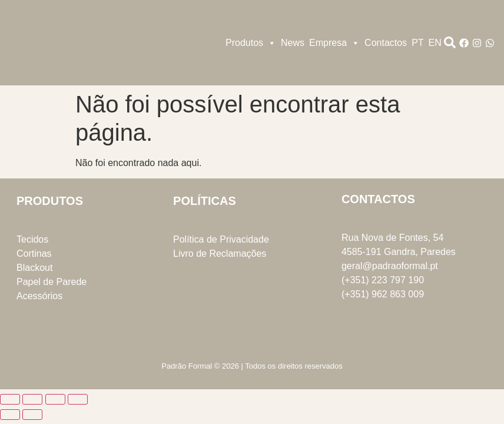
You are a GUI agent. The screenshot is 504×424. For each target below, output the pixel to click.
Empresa (334, 43)
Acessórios (39, 296)
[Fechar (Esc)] (78, 399)
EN (435, 43)
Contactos (386, 43)
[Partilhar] (55, 399)
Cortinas (34, 254)
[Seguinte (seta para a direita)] (32, 415)
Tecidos (32, 239)
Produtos (251, 43)
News (293, 43)
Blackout (34, 268)
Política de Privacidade (221, 239)
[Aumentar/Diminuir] (10, 399)
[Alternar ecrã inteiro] (32, 399)
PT (417, 43)
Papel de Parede (52, 282)
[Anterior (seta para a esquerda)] (10, 415)
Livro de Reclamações (220, 254)
